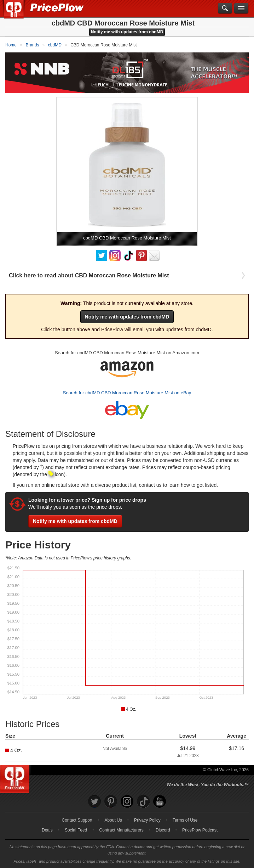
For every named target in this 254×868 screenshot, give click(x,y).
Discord (163, 830)
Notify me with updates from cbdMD (127, 32)
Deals (47, 830)
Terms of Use (185, 820)
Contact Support (77, 820)
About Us (113, 820)
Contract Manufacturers (121, 830)
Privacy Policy (147, 820)
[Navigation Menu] (241, 9)
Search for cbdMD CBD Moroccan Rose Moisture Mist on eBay (127, 393)
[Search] (225, 9)
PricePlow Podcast (200, 830)
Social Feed (76, 830)
